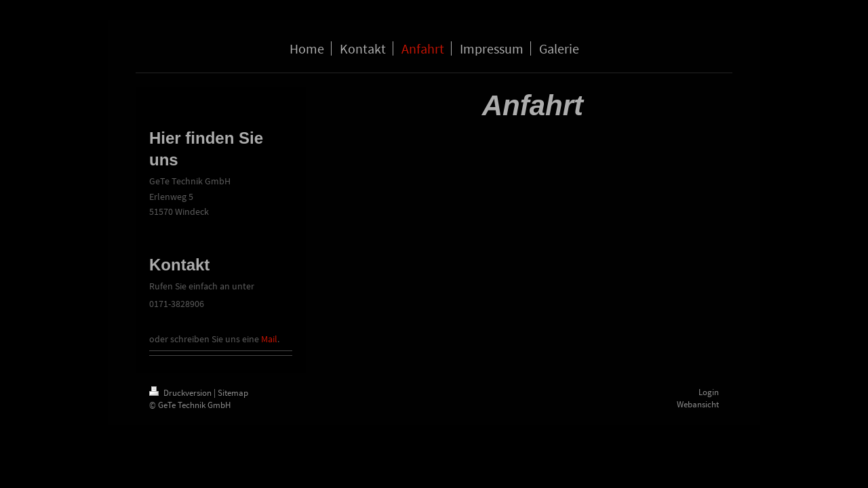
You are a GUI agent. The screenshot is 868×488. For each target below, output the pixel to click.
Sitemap (233, 393)
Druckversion (181, 393)
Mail (269, 339)
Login (709, 392)
